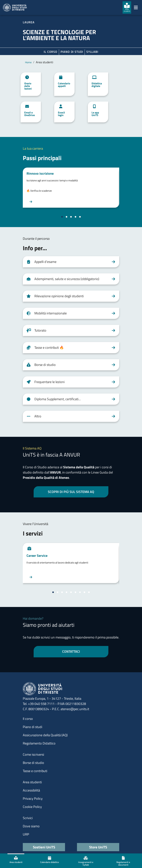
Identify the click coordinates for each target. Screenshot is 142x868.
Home (28, 62)
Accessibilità (31, 790)
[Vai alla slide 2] (67, 217)
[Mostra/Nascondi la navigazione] (136, 7)
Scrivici (28, 818)
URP (26, 834)
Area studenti (32, 782)
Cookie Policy (32, 807)
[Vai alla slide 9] (89, 592)
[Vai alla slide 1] (62, 217)
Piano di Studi (72, 52)
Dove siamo (31, 826)
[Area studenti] (127, 7)
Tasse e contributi (35, 771)
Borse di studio (33, 763)
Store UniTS (98, 847)
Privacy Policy (33, 798)
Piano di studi (33, 727)
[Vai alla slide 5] (80, 217)
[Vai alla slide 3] (71, 217)
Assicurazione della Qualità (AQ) (45, 735)
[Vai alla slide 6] (75, 592)
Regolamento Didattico (39, 743)
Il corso (51, 52)
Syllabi (92, 52)
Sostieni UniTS (44, 847)
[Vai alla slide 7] (80, 592)
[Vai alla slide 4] (75, 217)
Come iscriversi (33, 754)
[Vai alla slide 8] (84, 592)
